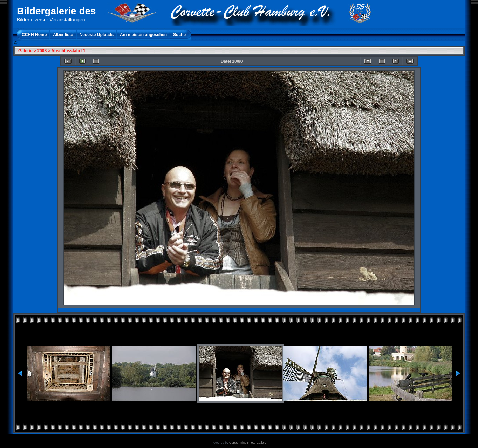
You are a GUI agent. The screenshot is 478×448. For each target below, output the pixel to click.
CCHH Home (34, 35)
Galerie (25, 51)
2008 (42, 51)
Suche (179, 35)
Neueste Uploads (97, 35)
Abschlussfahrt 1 (68, 51)
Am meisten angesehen (143, 35)
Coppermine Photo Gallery (248, 443)
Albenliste (63, 35)
